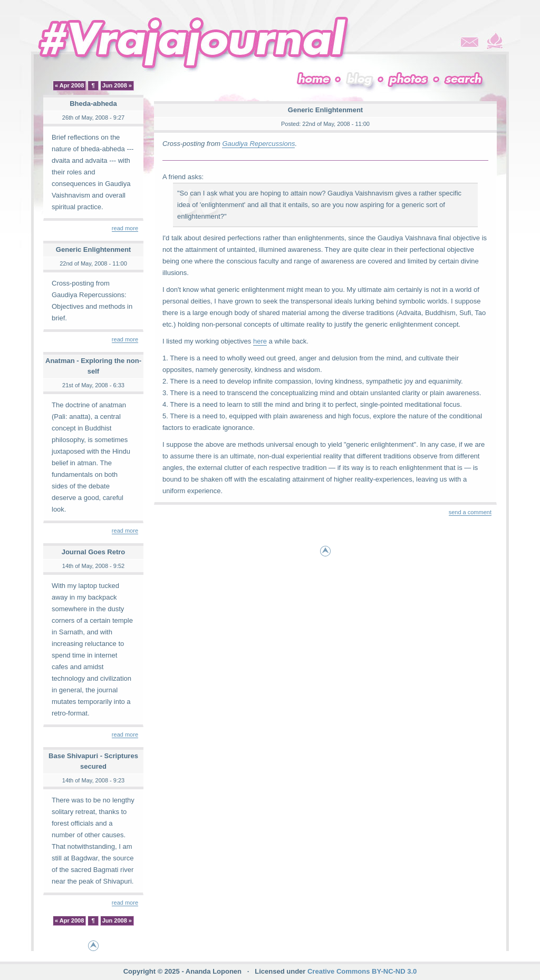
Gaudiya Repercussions (258, 144)
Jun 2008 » (117, 85)
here (260, 341)
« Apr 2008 (69, 85)
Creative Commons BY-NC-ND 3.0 (362, 971)
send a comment (470, 512)
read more (125, 228)
